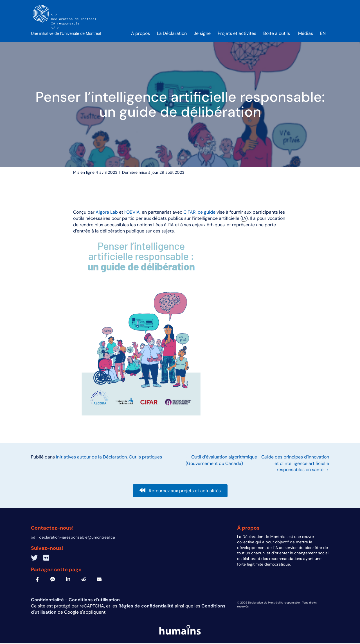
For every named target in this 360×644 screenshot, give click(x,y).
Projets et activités (237, 34)
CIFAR (190, 213)
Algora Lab (107, 213)
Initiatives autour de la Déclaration (91, 458)
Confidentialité (48, 600)
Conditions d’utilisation (94, 600)
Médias (306, 34)
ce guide (207, 213)
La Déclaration (172, 34)
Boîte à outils (277, 34)
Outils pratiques (145, 458)
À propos (140, 34)
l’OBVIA (132, 213)
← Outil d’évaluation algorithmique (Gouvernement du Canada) (221, 461)
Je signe (202, 34)
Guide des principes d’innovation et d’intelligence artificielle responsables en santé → (295, 464)
